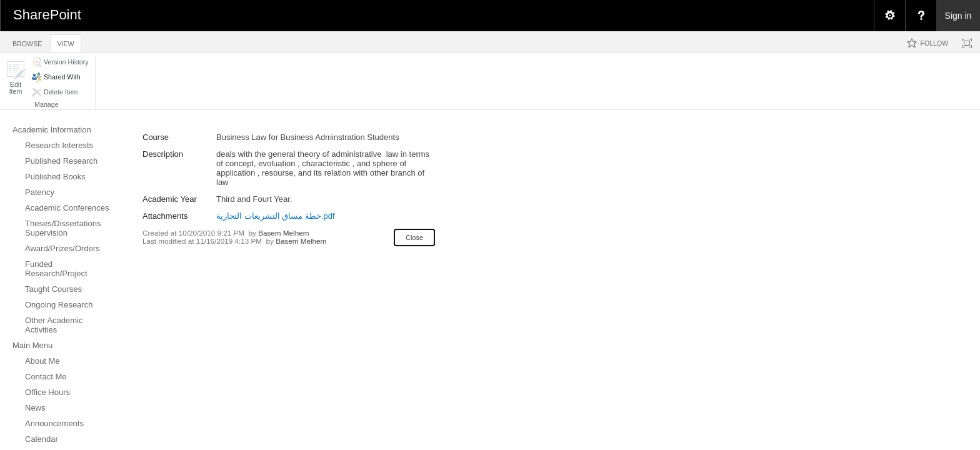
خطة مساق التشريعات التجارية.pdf (276, 216)
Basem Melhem (283, 233)
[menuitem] (889, 16)
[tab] (27, 42)
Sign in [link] (958, 16)
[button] (16, 78)
